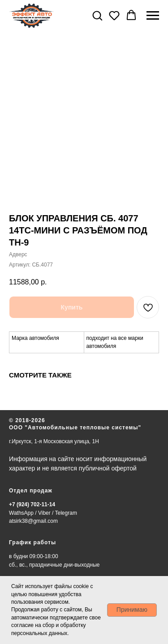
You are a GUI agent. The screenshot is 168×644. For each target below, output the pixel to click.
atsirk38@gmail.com (33, 521)
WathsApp (21, 513)
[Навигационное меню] (153, 16)
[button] (97, 15)
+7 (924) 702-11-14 (32, 504)
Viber (44, 513)
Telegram (66, 513)
